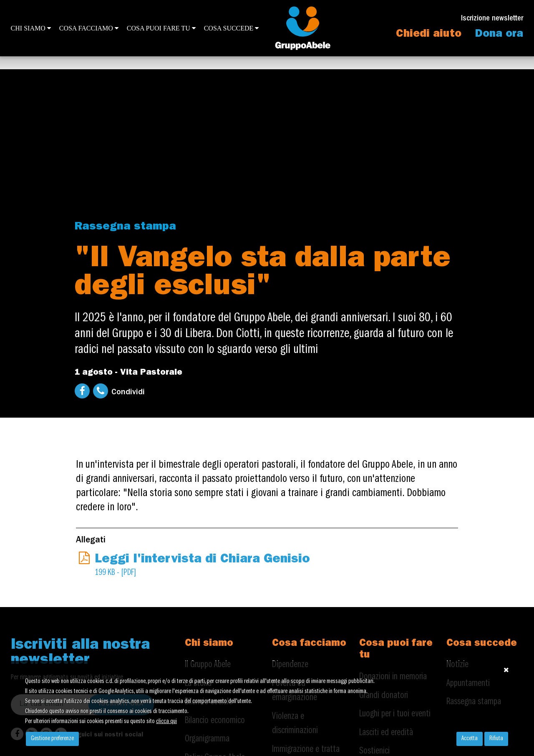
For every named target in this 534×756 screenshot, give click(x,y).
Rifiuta (496, 739)
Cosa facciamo (89, 28)
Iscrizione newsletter (492, 19)
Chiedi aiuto (429, 35)
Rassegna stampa (125, 227)
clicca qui (166, 722)
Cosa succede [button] (232, 28)
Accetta (470, 739)
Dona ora (499, 35)
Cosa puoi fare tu (161, 28)
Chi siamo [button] (31, 28)
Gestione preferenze (52, 739)
